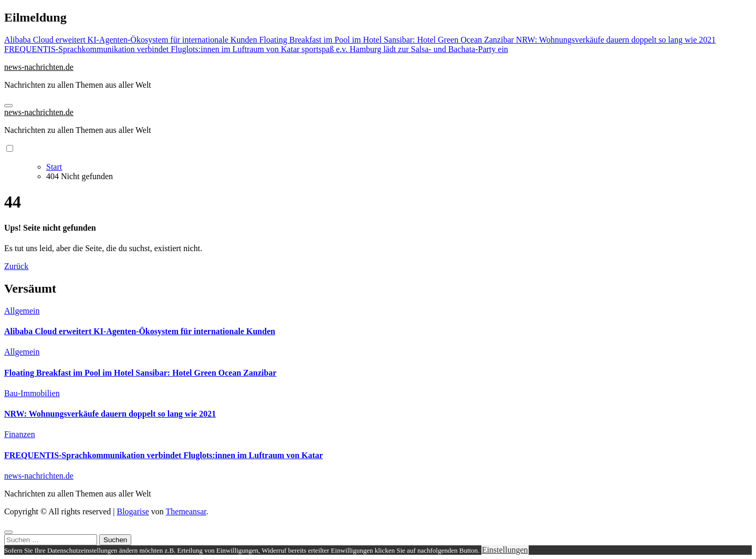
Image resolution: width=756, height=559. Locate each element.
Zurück (16, 266)
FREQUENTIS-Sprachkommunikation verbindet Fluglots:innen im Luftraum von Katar (164, 455)
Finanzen (20, 434)
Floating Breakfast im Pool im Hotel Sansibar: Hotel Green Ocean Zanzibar (140, 373)
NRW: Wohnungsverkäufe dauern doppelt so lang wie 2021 (110, 414)
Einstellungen (505, 550)
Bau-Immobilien (32, 393)
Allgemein (22, 311)
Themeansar (186, 511)
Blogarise (133, 511)
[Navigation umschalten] (8, 106)
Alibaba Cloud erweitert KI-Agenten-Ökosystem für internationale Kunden (140, 331)
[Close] (8, 532)
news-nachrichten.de (39, 67)
